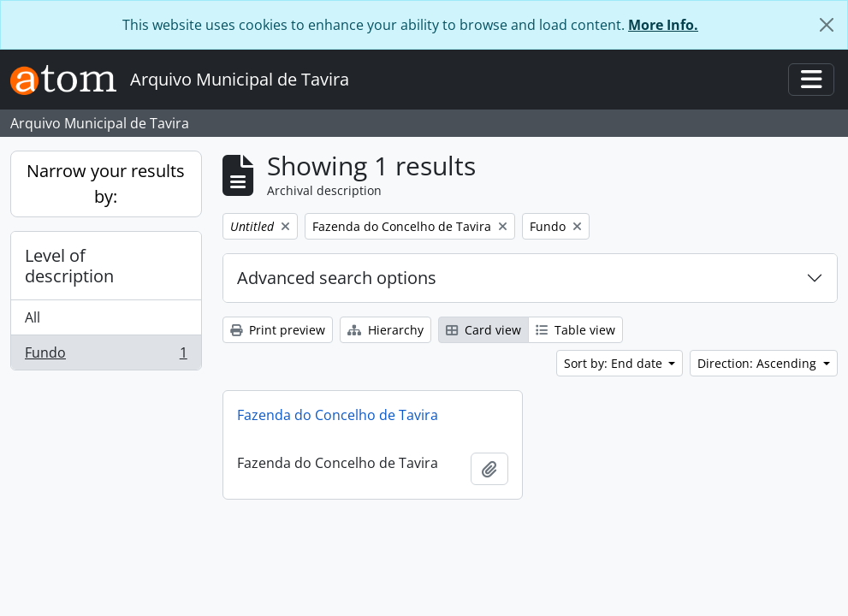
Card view (483, 330)
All (33, 317)
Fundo (106, 356)
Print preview (278, 330)
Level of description (69, 266)
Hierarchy (385, 330)
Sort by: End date (615, 363)
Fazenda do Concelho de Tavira (338, 415)
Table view (575, 330)
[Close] (827, 25)
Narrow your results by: (106, 184)
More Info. (663, 25)
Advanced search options (337, 278)
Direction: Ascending (759, 363)
